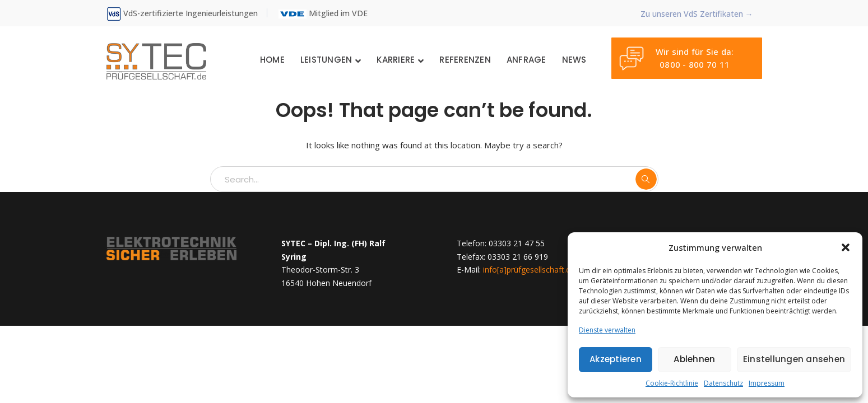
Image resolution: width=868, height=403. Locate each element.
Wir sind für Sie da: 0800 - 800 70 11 (676, 58)
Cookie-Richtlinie (672, 383)
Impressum (767, 383)
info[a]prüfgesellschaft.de (529, 270)
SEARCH (646, 179)
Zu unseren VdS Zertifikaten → (697, 14)
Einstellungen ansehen (794, 359)
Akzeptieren (616, 359)
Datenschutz (723, 383)
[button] (846, 247)
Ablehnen (694, 359)
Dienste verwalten (607, 330)
